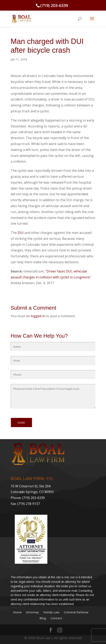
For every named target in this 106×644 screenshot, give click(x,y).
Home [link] (17, 612)
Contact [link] (56, 618)
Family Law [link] (51, 612)
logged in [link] (38, 316)
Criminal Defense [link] (76, 612)
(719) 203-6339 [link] (54, 5)
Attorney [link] (32, 612)
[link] (21, 18)
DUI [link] (21, 233)
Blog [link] (43, 618)
